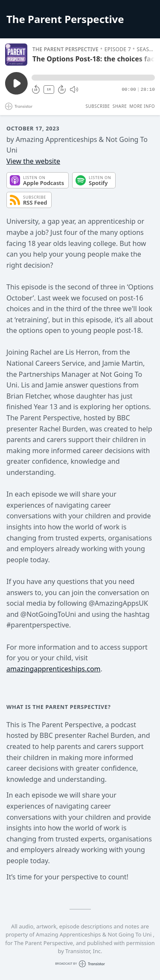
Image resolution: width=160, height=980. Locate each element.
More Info (142, 106)
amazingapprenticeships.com (54, 669)
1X (49, 89)
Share (120, 106)
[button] (93, 78)
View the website (33, 161)
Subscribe (97, 106)
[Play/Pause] (16, 55)
